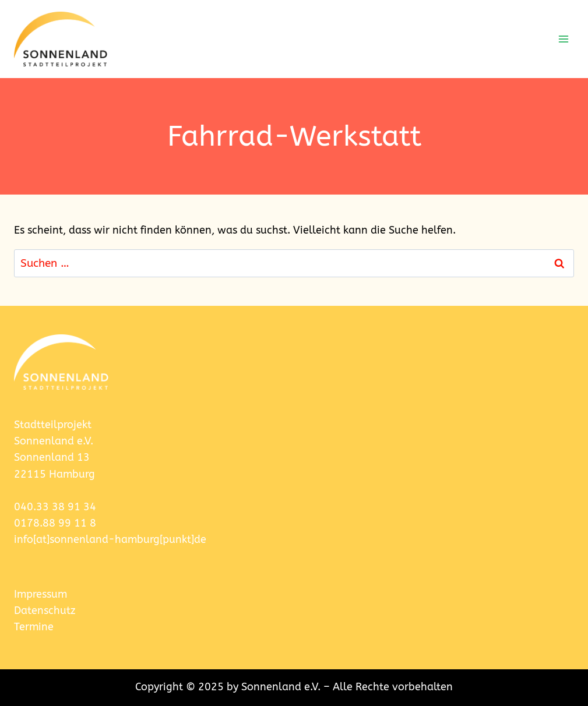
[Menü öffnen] (563, 39)
